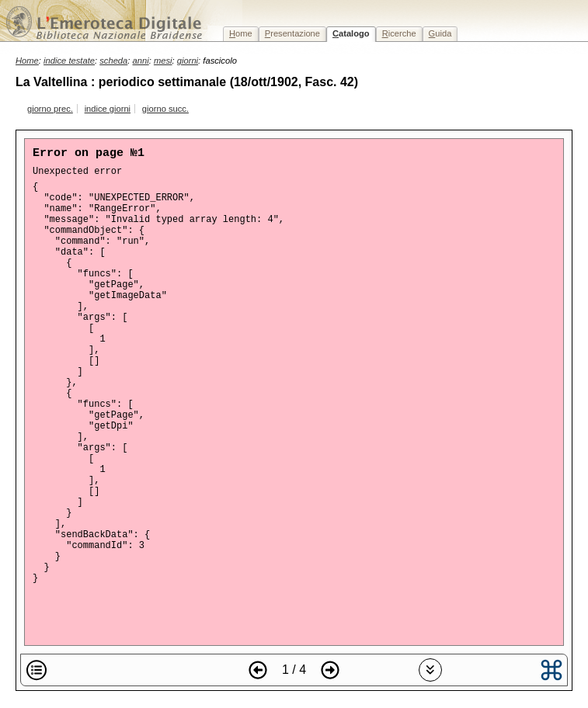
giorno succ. (165, 109)
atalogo (351, 33)
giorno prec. (50, 109)
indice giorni (108, 109)
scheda (113, 61)
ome (241, 33)
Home (27, 61)
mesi (163, 61)
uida (440, 33)
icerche (399, 33)
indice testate (69, 61)
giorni (188, 61)
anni (141, 61)
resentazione (292, 33)
